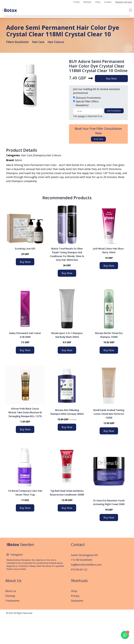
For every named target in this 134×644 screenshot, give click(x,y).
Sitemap (10, 623)
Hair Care (42, 56)
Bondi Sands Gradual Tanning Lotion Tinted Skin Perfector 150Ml (109, 441)
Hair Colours (61, 56)
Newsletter (82, 129)
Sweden (20, 572)
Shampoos (39, 181)
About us (11, 618)
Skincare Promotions (88, 122)
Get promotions (114, 135)
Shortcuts (79, 608)
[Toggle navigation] (130, 10)
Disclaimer (77, 628)
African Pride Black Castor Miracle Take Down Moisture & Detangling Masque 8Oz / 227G (25, 440)
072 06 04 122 (79, 597)
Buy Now (113, 103)
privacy (82, 140)
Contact (108, 2)
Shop (98, 2)
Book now (98, 163)
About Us (13, 608)
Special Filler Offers (87, 126)
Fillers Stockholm (19, 56)
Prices (77, 2)
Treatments (12, 628)
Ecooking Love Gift (25, 276)
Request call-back (124, 2)
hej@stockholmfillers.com (86, 592)
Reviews (87, 2)
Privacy (75, 623)
